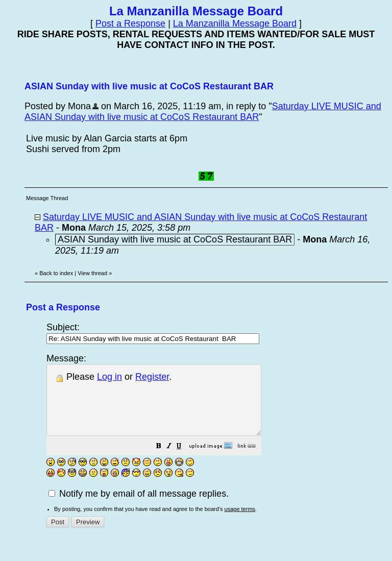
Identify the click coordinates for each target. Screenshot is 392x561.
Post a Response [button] (130, 23)
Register (152, 377)
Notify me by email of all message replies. (139, 507)
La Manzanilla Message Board (235, 23)
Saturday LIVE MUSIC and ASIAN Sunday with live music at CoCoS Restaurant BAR (203, 112)
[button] (184, 460)
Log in (109, 377)
